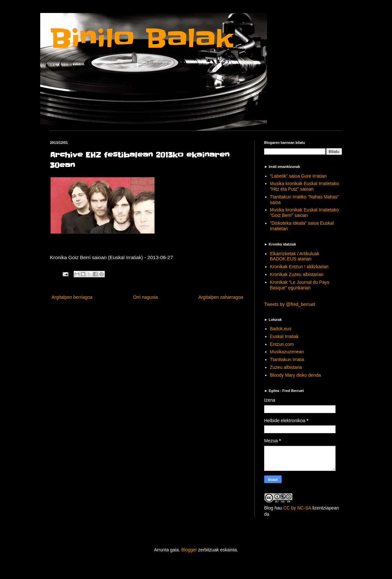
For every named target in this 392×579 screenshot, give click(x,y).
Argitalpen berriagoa (72, 297)
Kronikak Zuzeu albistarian (297, 274)
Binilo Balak (142, 38)
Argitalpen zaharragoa (221, 297)
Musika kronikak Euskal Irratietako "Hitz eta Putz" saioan (304, 186)
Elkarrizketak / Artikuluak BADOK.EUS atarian (295, 256)
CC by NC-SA (297, 508)
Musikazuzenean (287, 352)
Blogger (189, 550)
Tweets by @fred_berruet (290, 304)
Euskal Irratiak (284, 336)
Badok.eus (281, 329)
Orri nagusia (145, 297)
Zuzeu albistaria (286, 367)
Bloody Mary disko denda (295, 375)
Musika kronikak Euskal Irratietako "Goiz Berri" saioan (304, 213)
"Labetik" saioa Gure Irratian (298, 176)
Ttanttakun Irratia (287, 359)
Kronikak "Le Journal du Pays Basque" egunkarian (300, 285)
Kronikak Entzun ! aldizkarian (299, 267)
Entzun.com (282, 344)
